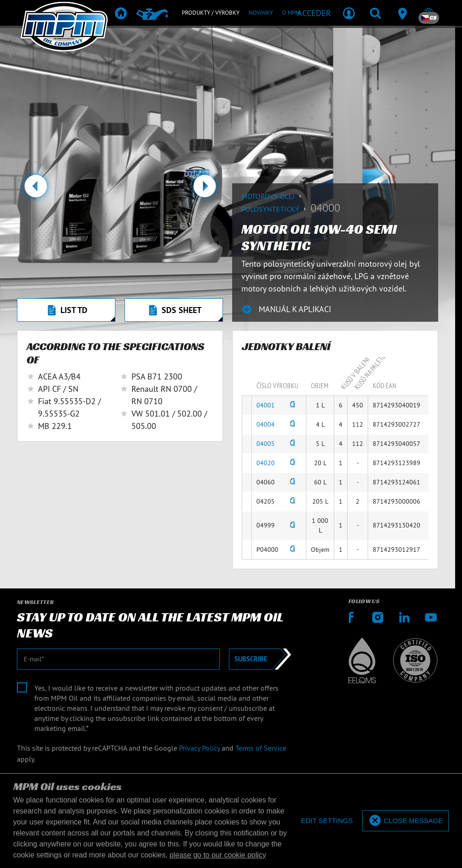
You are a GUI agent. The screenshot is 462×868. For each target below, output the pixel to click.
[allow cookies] (405, 821)
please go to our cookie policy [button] (218, 855)
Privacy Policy (199, 748)
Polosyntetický (276, 209)
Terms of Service (261, 748)
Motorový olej (273, 196)
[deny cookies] (327, 821)
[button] (35, 190)
